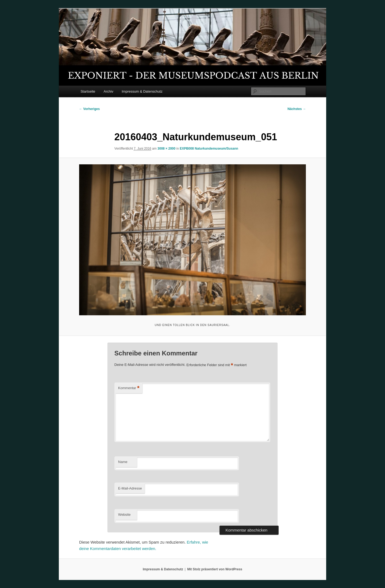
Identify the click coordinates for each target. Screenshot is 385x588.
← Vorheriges (89, 109)
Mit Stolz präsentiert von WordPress (215, 569)
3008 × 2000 (166, 149)
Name (123, 462)
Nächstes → (297, 109)
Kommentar (129, 388)
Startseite (88, 91)
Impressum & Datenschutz (142, 91)
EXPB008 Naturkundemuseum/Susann (209, 149)
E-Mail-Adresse (130, 488)
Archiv (109, 91)
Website (124, 515)
